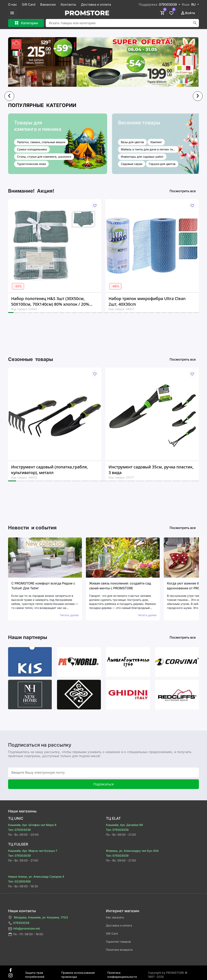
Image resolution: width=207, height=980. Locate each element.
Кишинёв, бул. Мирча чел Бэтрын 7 (33, 851)
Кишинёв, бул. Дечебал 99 (124, 825)
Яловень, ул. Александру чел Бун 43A (132, 851)
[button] (11, 313)
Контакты (68, 4)
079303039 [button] (168, 4)
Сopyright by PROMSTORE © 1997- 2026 (168, 973)
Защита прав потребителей (35, 973)
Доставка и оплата (96, 4)
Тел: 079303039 (19, 830)
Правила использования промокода (78, 973)
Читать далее (69, 615)
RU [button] (194, 4)
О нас (13, 4)
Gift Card (29, 4)
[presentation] (9, 96)
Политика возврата (119, 950)
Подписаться (103, 784)
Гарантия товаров (118, 942)
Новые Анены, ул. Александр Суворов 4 (36, 877)
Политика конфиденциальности (122, 973)
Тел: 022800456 (19, 881)
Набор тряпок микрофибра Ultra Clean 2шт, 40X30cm (147, 301)
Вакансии (48, 4)
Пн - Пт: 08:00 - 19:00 (26, 934)
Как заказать (115, 917)
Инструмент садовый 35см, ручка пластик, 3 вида (151, 470)
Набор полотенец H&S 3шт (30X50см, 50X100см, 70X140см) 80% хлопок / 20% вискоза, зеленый (50, 301)
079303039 (19, 923)
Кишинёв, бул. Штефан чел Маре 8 (32, 825)
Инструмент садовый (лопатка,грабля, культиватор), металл (50, 470)
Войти (188, 13)
